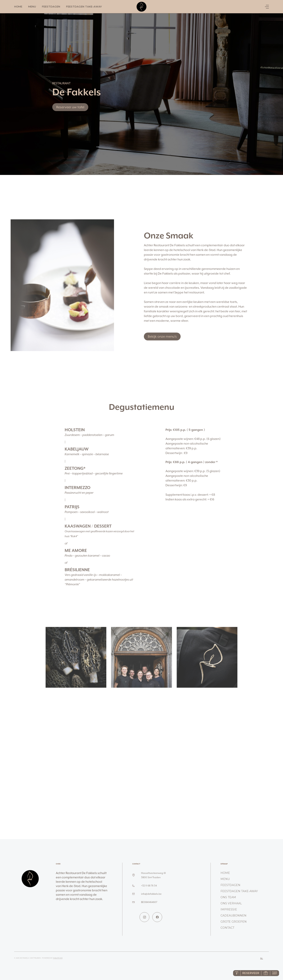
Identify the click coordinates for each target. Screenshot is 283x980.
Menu (32, 6)
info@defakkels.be (151, 894)
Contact (227, 928)
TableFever (58, 958)
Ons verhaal (231, 903)
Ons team (228, 897)
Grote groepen (234, 922)
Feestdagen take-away (84, 6)
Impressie (229, 909)
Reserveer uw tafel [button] (70, 107)
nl (262, 958)
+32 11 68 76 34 (149, 886)
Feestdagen (51, 6)
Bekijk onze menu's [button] (162, 336)
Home (18, 6)
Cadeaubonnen (233, 916)
